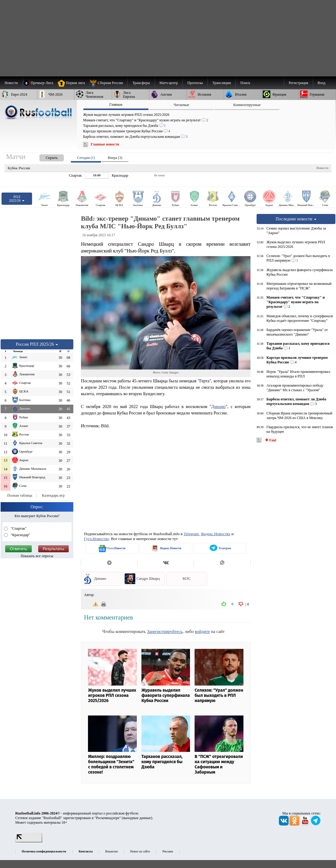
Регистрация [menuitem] (298, 83)
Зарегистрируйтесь (165, 631)
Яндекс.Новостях (215, 534)
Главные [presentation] (116, 105)
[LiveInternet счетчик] (29, 841)
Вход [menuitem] (321, 83)
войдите (202, 631)
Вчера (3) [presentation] (115, 158)
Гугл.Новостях (97, 539)
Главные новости (105, 144)
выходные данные (137, 818)
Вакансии (112, 851)
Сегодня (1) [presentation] (86, 158)
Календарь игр (53, 495)
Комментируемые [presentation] (247, 105)
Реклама (168, 851)
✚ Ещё (270, 440)
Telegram (191, 534)
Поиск (245, 83)
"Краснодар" (20, 535)
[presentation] (46, 157)
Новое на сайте (140, 851)
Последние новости (296, 219)
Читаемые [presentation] (181, 105)
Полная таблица (20, 495)
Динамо (219, 406)
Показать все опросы (37, 556)
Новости (322, 168)
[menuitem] (109, 83)
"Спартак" (18, 528)
